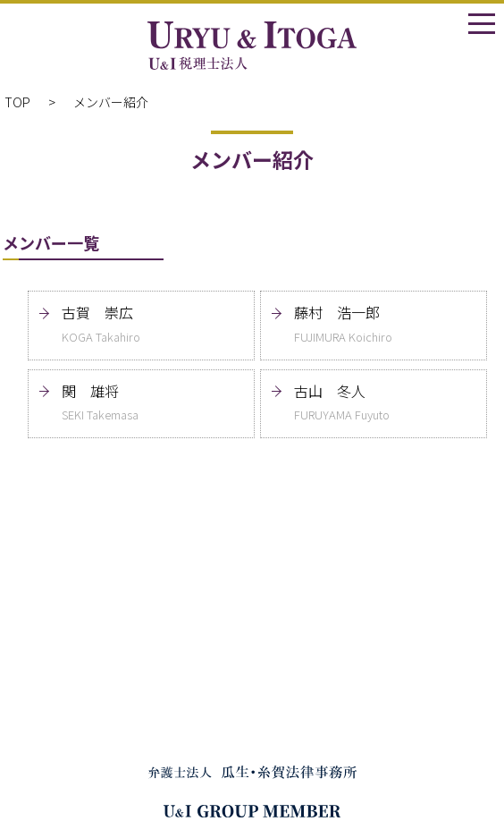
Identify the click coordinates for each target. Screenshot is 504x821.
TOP (17, 102)
